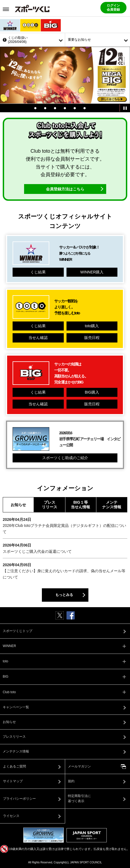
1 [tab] (35, 108)
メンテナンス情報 (112, 505)
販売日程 (92, 338)
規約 (71, 781)
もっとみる (64, 595)
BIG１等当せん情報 (80, 505)
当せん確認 (38, 338)
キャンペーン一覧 (16, 707)
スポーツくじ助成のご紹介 (65, 458)
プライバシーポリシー (19, 799)
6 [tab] (85, 108)
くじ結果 (38, 272)
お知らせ (18, 505)
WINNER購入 (92, 272)
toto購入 (92, 326)
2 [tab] (45, 108)
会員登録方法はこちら (65, 189)
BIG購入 (92, 392)
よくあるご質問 (15, 766)
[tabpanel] (65, 75)
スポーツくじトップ (18, 631)
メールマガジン (79, 766)
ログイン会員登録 (113, 8)
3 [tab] (55, 108)
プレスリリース (50, 505)
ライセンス (11, 816)
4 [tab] (65, 108)
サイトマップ (13, 781)
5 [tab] (75, 108)
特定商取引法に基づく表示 (79, 798)
